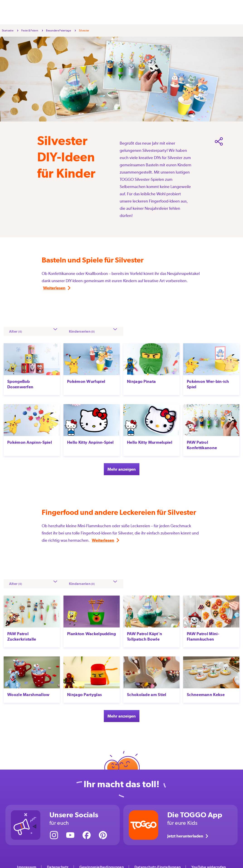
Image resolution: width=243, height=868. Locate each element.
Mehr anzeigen (121, 466)
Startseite (8, 31)
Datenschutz (58, 862)
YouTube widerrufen (209, 862)
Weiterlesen (54, 288)
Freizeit (108, 12)
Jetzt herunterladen (188, 831)
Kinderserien (174, 12)
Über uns (196, 12)
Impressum (27, 862)
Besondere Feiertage (58, 31)
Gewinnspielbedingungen (102, 862)
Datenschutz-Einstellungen (158, 862)
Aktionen (152, 12)
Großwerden (129, 12)
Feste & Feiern (86, 12)
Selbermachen (59, 12)
